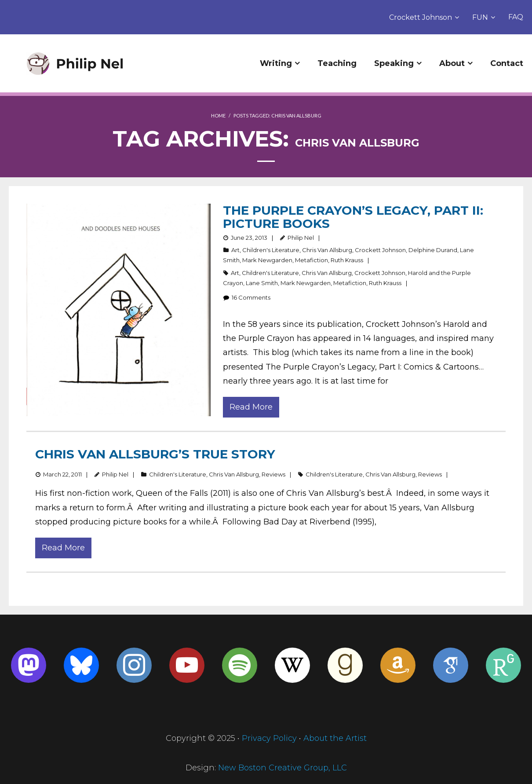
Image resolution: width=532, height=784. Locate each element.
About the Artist (335, 738)
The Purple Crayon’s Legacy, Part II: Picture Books (353, 217)
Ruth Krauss (347, 260)
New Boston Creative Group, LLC (282, 768)
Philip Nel (301, 238)
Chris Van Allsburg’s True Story (155, 454)
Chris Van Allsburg (327, 250)
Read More (251, 407)
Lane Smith (262, 283)
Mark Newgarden (267, 260)
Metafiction (312, 260)
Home (218, 115)
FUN (480, 17)
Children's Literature (271, 250)
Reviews (273, 474)
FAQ (516, 17)
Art (235, 250)
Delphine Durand (433, 250)
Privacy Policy (269, 738)
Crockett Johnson (421, 17)
